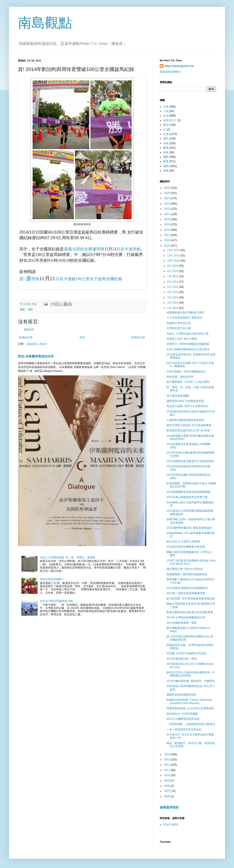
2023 (167, 204)
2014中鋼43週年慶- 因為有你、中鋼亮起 (191, 681)
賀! (23, 279)
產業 (166, 161)
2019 (167, 225)
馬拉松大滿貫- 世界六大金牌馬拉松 (188, 406)
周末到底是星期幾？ (52, 579)
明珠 (35, 279)
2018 (167, 230)
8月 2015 (173, 271)
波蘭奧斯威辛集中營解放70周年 (186, 313)
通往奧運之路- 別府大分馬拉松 (185, 569)
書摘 (166, 148)
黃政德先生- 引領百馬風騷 (182, 714)
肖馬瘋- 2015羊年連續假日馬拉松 (187, 653)
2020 (167, 219)
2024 (167, 198)
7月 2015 (173, 276)
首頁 (82, 337)
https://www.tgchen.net (179, 66)
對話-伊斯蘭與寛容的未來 (36, 356)
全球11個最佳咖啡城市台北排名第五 (188, 349)
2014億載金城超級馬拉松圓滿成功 (187, 588)
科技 (166, 143)
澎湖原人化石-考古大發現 (182, 339)
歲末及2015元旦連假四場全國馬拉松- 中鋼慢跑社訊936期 (191, 674)
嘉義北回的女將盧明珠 (84, 249)
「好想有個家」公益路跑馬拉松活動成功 (191, 724)
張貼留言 (29, 330)
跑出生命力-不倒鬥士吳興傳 (183, 542)
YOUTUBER (171, 825)
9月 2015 (173, 266)
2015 (167, 246)
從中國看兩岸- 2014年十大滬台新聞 (188, 382)
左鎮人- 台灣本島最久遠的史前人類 (188, 334)
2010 (167, 775)
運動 (30, 309)
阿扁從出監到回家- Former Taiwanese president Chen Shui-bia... (189, 701)
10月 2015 (174, 261)
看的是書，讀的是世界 (180, 377)
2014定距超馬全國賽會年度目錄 (186, 547)
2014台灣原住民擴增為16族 (56, 601)
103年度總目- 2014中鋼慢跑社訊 (186, 372)
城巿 (166, 139)
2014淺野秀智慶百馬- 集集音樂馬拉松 (189, 528)
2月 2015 (173, 303)
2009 (167, 781)
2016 (167, 240)
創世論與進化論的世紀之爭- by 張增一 (189, 430)
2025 (167, 193)
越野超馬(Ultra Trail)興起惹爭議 (185, 401)
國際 (166, 157)
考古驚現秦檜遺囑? (178, 396)
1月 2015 (173, 308)
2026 (167, 188)
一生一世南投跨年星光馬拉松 (184, 729)
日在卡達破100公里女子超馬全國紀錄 (89, 279)
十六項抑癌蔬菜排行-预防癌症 (184, 318)
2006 (167, 796)
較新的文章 (26, 337)
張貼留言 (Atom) (37, 344)
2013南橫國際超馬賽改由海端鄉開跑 (188, 492)
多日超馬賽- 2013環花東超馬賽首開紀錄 (191, 599)
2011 (167, 770)
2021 (167, 214)
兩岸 (166, 125)
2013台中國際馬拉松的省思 (183, 719)
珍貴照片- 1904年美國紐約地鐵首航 (188, 344)
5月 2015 (173, 287)
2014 (167, 754)
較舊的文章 (138, 337)
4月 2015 (173, 292)
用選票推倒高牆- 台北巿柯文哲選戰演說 (190, 708)
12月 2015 (174, 250)
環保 (166, 171)
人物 (166, 107)
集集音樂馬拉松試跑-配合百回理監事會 (190, 612)
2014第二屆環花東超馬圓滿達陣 (186, 593)
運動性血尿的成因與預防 (181, 695)
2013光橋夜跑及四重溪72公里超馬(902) (190, 461)
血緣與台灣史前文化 (179, 323)
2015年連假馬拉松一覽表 (182, 659)
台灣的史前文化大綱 (179, 328)
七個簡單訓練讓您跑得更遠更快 (185, 420)
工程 (166, 111)
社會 (166, 134)
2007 (167, 791)
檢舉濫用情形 (169, 807)
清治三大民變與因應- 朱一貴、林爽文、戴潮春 (68, 557)
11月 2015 (174, 256)
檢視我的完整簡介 (171, 72)
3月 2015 (173, 297)
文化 (166, 116)
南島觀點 (45, 23)
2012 (167, 765)
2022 (167, 209)
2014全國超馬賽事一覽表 (182, 623)
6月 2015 (173, 282)
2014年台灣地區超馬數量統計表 (186, 617)
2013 (167, 760)
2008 (167, 786)
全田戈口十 (170, 120)
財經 (166, 152)
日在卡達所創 (128, 249)
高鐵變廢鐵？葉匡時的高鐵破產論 (187, 574)
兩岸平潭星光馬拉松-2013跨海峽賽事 (189, 425)
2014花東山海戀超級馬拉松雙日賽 (187, 497)
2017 (167, 235)
